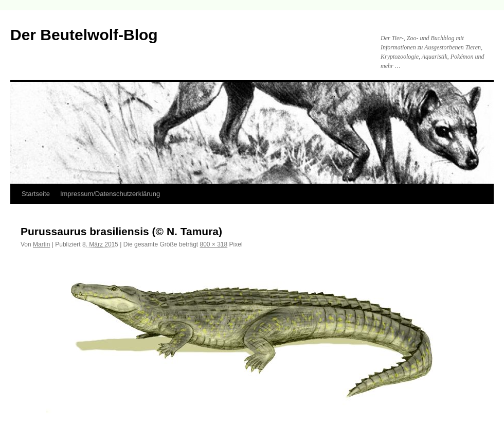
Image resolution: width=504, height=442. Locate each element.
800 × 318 (214, 244)
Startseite (36, 194)
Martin (41, 244)
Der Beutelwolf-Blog (84, 35)
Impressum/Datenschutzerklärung (110, 194)
